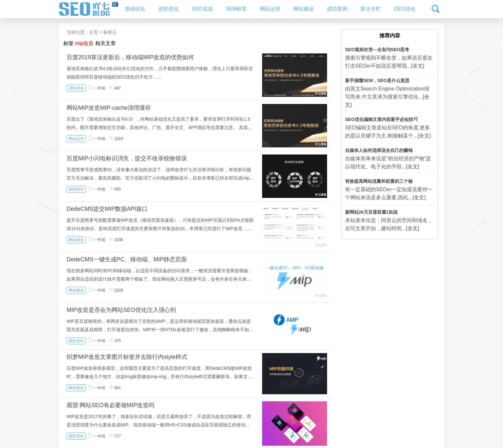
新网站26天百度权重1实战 (371, 212)
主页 (94, 32)
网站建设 (304, 9)
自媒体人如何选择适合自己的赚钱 (379, 150)
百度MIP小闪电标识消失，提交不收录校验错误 (127, 158)
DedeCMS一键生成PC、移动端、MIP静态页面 (127, 259)
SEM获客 (237, 9)
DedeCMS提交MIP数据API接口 (107, 209)
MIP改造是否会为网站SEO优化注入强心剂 (121, 310)
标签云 (110, 32)
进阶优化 (169, 9)
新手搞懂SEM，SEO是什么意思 (377, 80)
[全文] (418, 66)
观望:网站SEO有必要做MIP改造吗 (110, 405)
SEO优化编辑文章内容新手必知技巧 (381, 119)
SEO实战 (202, 9)
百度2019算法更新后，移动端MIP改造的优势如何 (130, 57)
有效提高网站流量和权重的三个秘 (379, 181)
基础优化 (135, 9)
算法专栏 (370, 9)
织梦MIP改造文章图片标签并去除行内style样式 (127, 357)
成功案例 (337, 9)
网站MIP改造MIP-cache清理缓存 (109, 108)
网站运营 (270, 9)
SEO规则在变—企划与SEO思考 (377, 50)
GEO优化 (405, 9)
